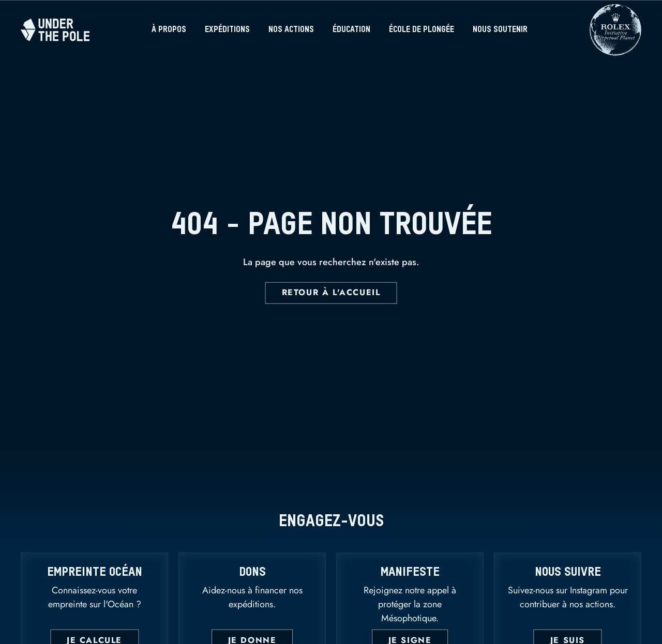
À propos (169, 30)
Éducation (351, 30)
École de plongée (422, 30)
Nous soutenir (500, 30)
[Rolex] (615, 50)
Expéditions (227, 30)
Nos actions (291, 30)
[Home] (55, 30)
